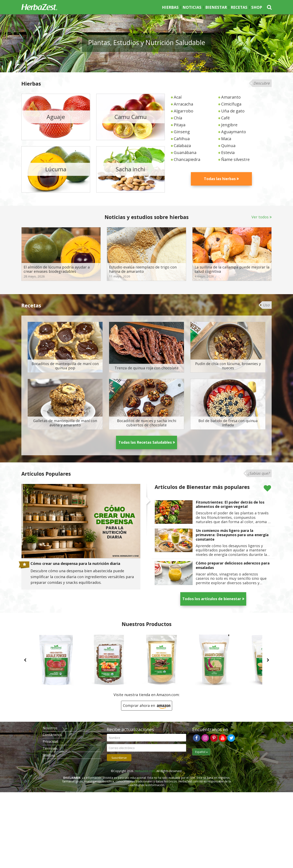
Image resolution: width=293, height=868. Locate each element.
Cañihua (182, 139)
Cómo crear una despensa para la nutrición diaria (75, 564)
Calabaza (182, 146)
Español (201, 752)
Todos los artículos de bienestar (212, 599)
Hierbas (170, 7)
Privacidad (50, 741)
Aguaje (56, 117)
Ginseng (182, 132)
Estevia (228, 152)
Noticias (192, 7)
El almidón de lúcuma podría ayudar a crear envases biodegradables (57, 269)
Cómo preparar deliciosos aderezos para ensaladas (233, 565)
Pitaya (180, 125)
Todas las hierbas (220, 179)
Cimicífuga (231, 104)
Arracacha (183, 104)
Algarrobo (184, 111)
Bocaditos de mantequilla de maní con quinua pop (65, 366)
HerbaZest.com (145, 771)
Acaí (178, 97)
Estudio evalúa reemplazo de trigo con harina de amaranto (143, 269)
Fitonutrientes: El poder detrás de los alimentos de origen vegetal (230, 504)
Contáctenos (52, 735)
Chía (178, 118)
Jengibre (229, 125)
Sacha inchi (130, 169)
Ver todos (260, 217)
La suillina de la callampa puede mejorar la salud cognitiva (232, 269)
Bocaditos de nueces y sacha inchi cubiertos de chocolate (147, 423)
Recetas (239, 7)
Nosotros (50, 728)
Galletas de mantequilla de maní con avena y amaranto (65, 423)
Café (225, 118)
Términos (50, 748)
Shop (257, 7)
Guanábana (185, 152)
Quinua (228, 146)
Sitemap (49, 755)
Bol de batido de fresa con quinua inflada (228, 423)
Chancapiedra (187, 159)
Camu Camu (131, 117)
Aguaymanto (234, 132)
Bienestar (216, 7)
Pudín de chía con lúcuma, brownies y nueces (228, 366)
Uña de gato (233, 111)
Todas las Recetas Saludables (145, 442)
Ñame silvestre (235, 159)
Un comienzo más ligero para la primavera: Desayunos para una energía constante (232, 535)
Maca (226, 139)
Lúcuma (56, 169)
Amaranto (231, 97)
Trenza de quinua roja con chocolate (146, 368)
